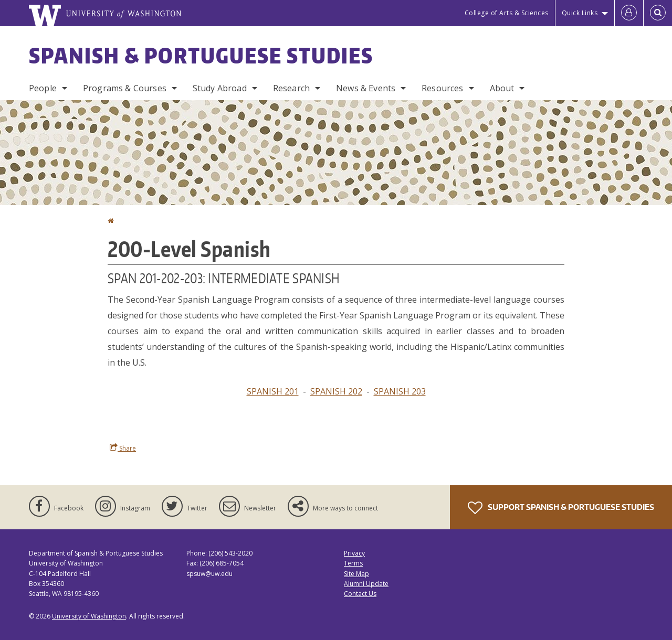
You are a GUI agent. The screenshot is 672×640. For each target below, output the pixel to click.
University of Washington (89, 616)
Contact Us (360, 594)
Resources (442, 88)
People (43, 88)
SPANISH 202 (336, 391)
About (502, 88)
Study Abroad (220, 88)
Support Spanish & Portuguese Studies (561, 508)
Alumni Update (366, 584)
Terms (353, 563)
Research (291, 88)
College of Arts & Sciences (507, 13)
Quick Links (580, 13)
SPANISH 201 (273, 391)
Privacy (354, 553)
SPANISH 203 (400, 391)
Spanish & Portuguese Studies (201, 56)
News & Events (366, 88)
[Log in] (629, 13)
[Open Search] (658, 13)
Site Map (356, 574)
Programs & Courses (125, 88)
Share (123, 448)
